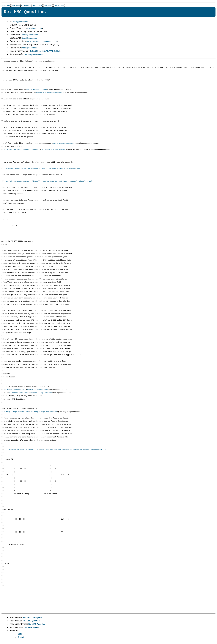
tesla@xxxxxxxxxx (21, 22)
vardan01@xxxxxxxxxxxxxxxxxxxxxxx (42, 41)
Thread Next (37, 6)
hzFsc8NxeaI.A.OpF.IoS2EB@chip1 (45, 51)
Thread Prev (26, 6)
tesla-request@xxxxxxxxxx (36, 54)
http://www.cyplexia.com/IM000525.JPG (23, 451)
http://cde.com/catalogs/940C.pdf (18, 182)
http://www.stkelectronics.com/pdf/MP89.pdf (22, 169)
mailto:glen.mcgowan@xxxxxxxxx (50, 93)
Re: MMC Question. (37, 626)
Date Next (16, 6)
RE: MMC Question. (32, 622)
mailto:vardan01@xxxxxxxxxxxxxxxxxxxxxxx (21, 150)
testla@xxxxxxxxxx (30, 35)
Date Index (48, 6)
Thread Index (59, 6)
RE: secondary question (34, 619)
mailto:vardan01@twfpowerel (53, 150)
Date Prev (6, 6)
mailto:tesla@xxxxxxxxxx (37, 90)
